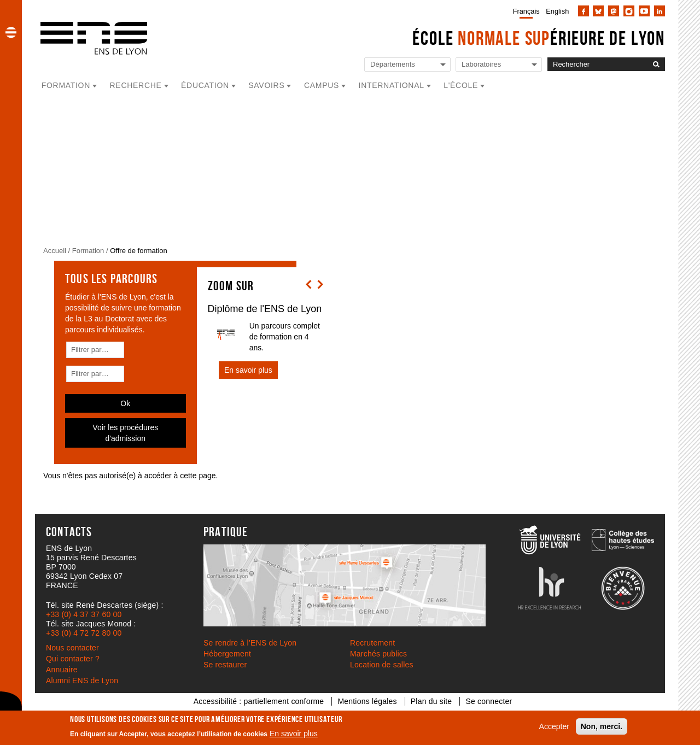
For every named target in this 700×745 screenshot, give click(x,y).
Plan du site (431, 701)
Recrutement (372, 643)
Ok (125, 403)
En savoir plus (294, 734)
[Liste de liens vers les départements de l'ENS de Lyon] (407, 65)
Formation (88, 251)
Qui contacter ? (73, 659)
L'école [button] (461, 85)
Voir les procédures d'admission (125, 433)
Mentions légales (367, 701)
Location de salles (382, 665)
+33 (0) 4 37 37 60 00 (84, 614)
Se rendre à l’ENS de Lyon (250, 643)
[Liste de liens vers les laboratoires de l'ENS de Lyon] (499, 65)
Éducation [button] (205, 85)
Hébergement (227, 654)
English (557, 11)
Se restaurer (225, 665)
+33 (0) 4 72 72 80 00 (84, 633)
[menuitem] (524, 11)
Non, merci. (602, 726)
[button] (11, 32)
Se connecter (489, 701)
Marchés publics (378, 654)
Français (526, 11)
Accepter (554, 726)
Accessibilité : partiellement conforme (259, 701)
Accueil (55, 251)
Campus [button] (322, 85)
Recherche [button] (136, 85)
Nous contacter (72, 648)
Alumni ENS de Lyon (82, 681)
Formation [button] (66, 85)
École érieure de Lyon (539, 38)
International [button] (392, 85)
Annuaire (62, 670)
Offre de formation (139, 251)
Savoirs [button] (266, 85)
